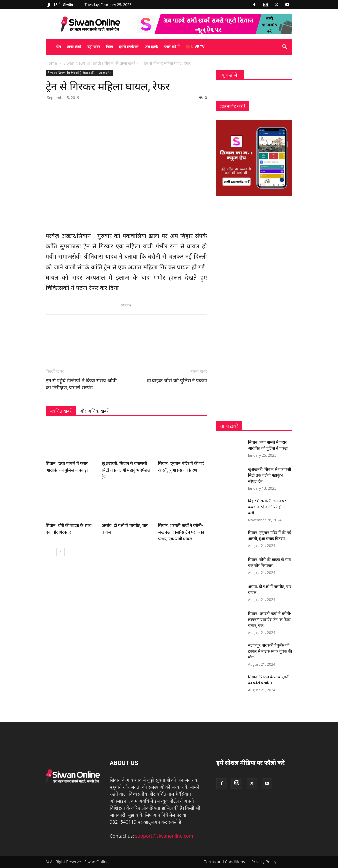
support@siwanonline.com (164, 836)
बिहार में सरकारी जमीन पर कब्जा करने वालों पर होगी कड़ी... (267, 507)
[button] (284, 47)
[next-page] (60, 552)
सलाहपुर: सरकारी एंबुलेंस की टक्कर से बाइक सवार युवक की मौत (270, 651)
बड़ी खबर (94, 46)
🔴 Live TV (195, 46)
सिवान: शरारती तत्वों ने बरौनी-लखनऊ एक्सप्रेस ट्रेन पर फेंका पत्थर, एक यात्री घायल (181, 532)
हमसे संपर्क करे (129, 46)
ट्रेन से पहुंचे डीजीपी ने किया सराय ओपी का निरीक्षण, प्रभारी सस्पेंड (81, 384)
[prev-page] (50, 552)
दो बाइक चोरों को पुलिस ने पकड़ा (177, 381)
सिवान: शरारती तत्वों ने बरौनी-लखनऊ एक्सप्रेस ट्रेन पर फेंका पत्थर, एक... (270, 620)
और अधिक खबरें (94, 411)
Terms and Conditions (224, 862)
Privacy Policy (264, 862)
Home (51, 63)
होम (58, 46)
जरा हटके (151, 46)
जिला (109, 46)
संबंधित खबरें (61, 411)
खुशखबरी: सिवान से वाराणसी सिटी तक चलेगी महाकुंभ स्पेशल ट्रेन (126, 471)
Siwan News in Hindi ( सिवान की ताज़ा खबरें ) (100, 63)
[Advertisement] (254, 308)
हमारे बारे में (172, 46)
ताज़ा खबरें (74, 46)
